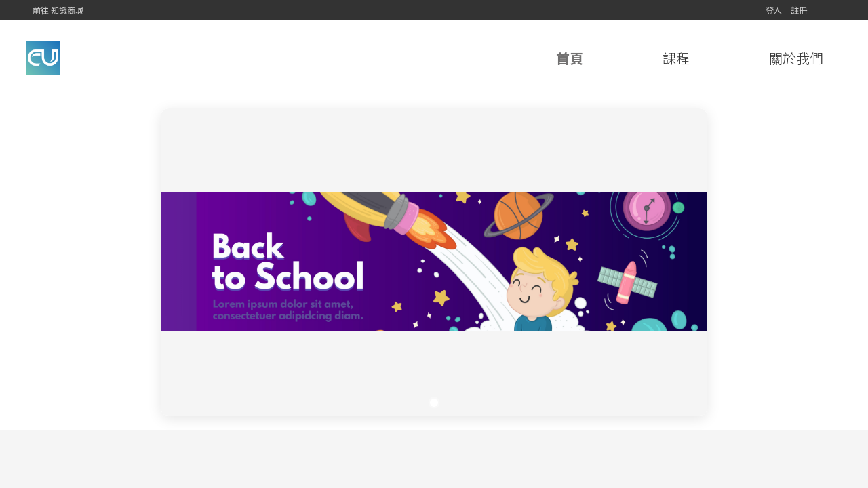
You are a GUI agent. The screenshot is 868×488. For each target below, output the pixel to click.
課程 (676, 58)
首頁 (570, 58)
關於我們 (796, 58)
